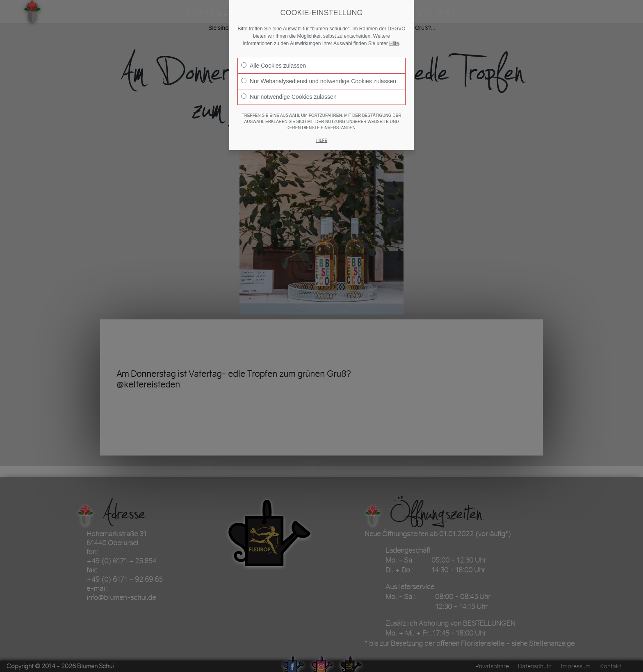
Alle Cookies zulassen (274, 66)
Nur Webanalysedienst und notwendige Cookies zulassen (319, 81)
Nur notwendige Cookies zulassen (289, 97)
